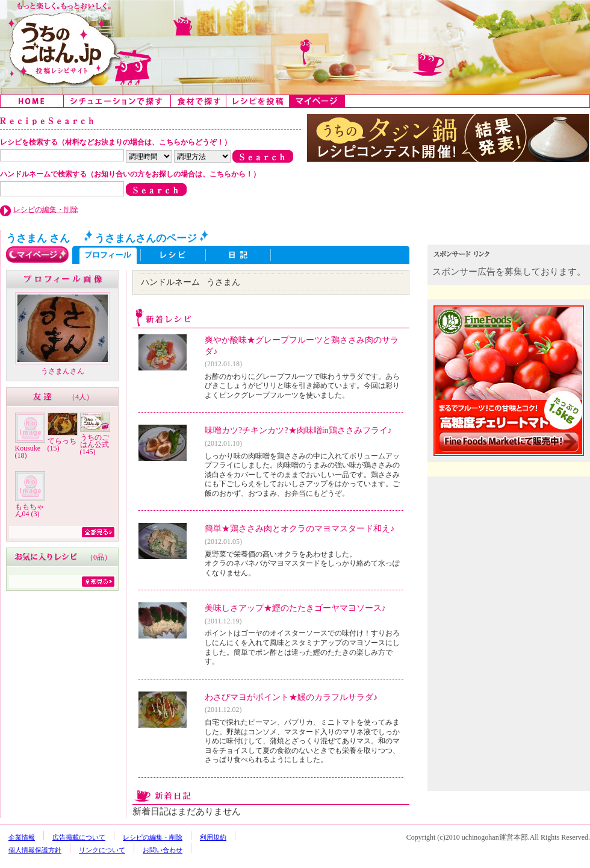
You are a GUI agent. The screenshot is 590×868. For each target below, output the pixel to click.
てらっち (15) (62, 445)
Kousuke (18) (28, 452)
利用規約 (213, 837)
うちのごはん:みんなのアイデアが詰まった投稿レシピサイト (295, 47)
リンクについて (102, 850)
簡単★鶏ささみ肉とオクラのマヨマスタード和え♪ (300, 528)
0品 (99, 557)
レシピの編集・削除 (46, 210)
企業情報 (22, 837)
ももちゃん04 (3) (29, 510)
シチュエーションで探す (117, 101)
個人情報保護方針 (35, 850)
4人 (81, 397)
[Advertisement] (510, 559)
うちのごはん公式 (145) (95, 445)
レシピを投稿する (258, 101)
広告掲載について (79, 837)
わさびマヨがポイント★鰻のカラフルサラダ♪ (291, 697)
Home (32, 101)
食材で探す (199, 101)
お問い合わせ (163, 850)
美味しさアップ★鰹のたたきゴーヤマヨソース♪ (295, 608)
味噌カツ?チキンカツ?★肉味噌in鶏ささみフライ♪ (298, 430)
